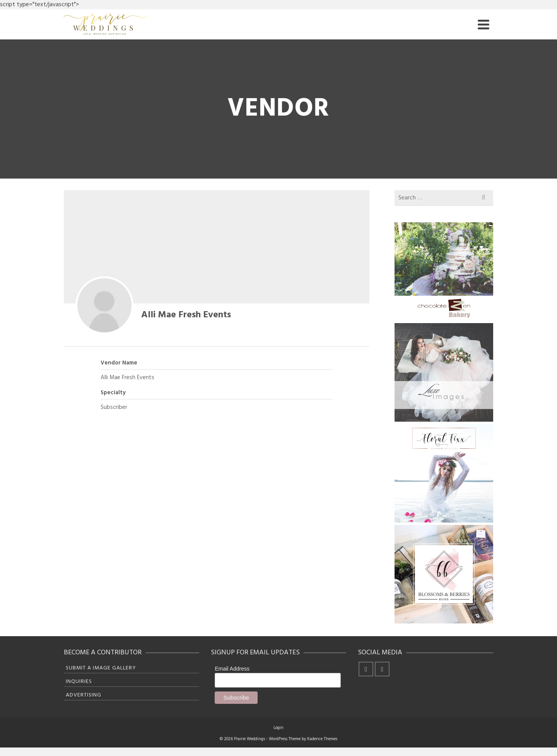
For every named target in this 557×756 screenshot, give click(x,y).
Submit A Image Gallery (101, 668)
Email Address (232, 669)
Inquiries (79, 682)
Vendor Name (119, 363)
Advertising (84, 695)
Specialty (113, 393)
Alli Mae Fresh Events (186, 315)
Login (278, 728)
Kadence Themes (322, 739)
